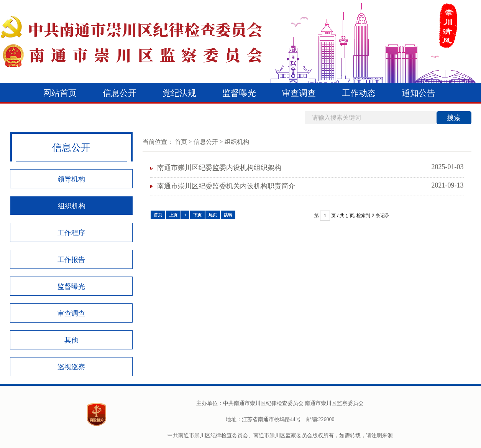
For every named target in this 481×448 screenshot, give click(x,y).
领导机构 (71, 179)
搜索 (454, 118)
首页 (181, 142)
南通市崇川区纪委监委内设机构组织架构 (219, 168)
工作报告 (71, 260)
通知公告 (419, 93)
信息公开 (120, 93)
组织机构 (72, 206)
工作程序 (71, 233)
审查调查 (299, 93)
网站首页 (60, 93)
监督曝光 (239, 93)
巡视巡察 (71, 367)
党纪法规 (179, 93)
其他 (71, 340)
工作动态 (359, 93)
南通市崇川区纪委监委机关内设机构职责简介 (226, 186)
